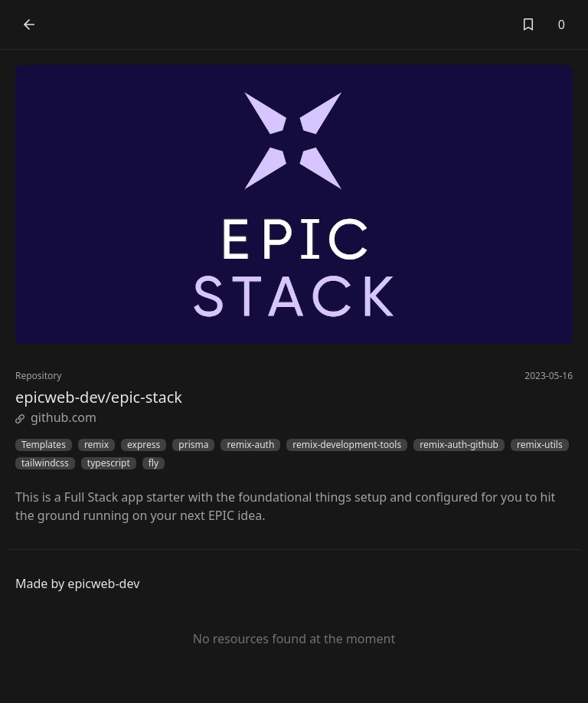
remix (96, 445)
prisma (193, 445)
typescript (109, 463)
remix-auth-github (459, 445)
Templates (44, 445)
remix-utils (540, 445)
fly (154, 463)
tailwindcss (45, 463)
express (144, 445)
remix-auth (250, 445)
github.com (56, 417)
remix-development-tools (347, 445)
